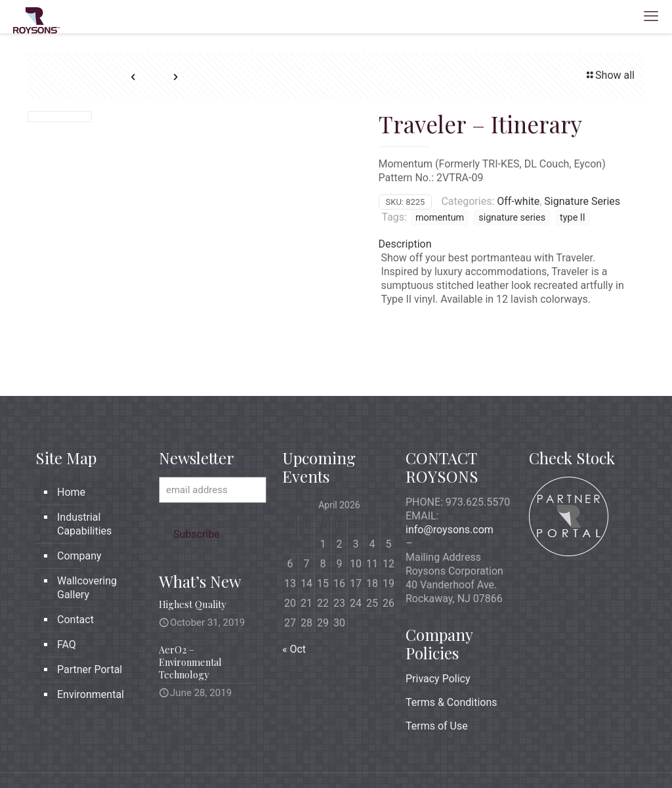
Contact (75, 576)
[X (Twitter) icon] (563, 756)
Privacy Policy (438, 635)
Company (79, 512)
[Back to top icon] (623, 756)
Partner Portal (90, 625)
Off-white (518, 201)
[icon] (591, 756)
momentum (440, 218)
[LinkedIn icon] (577, 756)
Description (405, 244)
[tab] (508, 244)
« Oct (294, 605)
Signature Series (582, 201)
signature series (512, 218)
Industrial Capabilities (84, 480)
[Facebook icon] (550, 756)
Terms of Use (437, 682)
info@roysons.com (450, 486)
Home (71, 448)
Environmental (91, 650)
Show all (610, 75)
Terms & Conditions (451, 658)
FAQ (67, 601)
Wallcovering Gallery (87, 544)
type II (573, 218)
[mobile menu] (651, 16)
